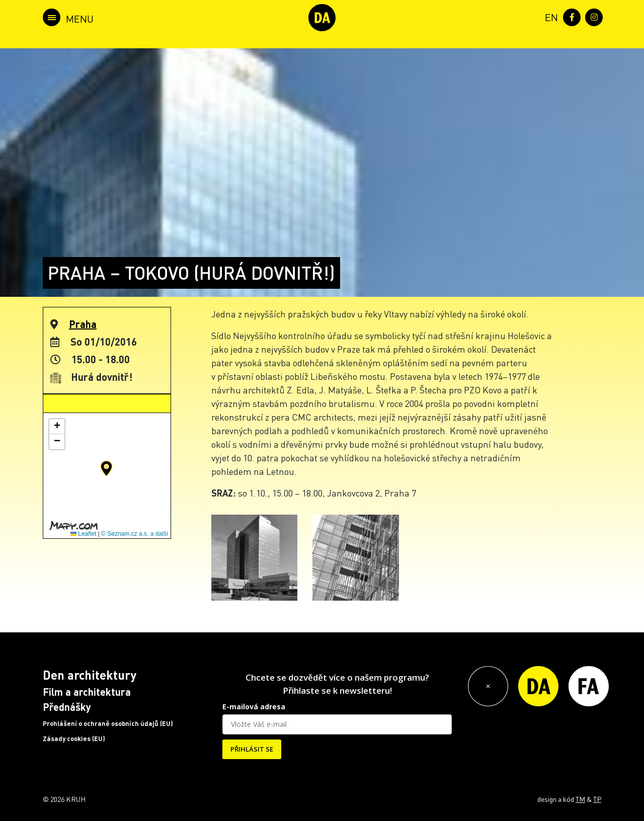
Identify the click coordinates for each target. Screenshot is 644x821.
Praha (83, 324)
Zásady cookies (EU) (74, 738)
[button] (106, 468)
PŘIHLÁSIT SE (252, 749)
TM (580, 799)
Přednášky (67, 707)
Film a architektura (87, 692)
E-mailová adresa (254, 707)
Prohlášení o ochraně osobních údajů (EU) (108, 723)
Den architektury (90, 675)
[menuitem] (549, 16)
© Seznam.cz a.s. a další (135, 534)
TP (597, 799)
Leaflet (83, 534)
